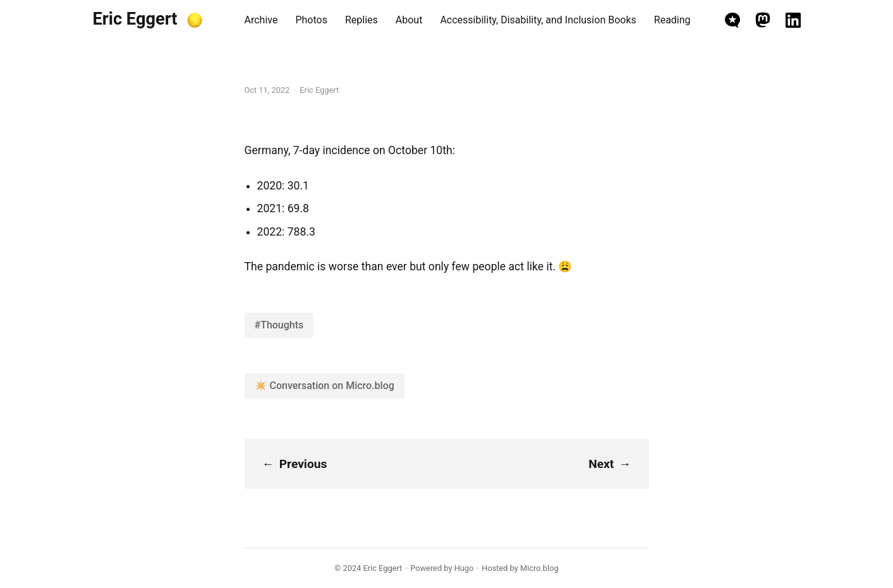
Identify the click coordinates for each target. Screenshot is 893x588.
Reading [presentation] (672, 20)
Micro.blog (539, 568)
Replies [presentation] (361, 20)
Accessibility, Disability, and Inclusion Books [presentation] (538, 20)
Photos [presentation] (311, 20)
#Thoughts (279, 325)
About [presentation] (409, 20)
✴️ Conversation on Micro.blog (325, 386)
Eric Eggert (135, 19)
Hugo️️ (464, 568)
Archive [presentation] (261, 20)
